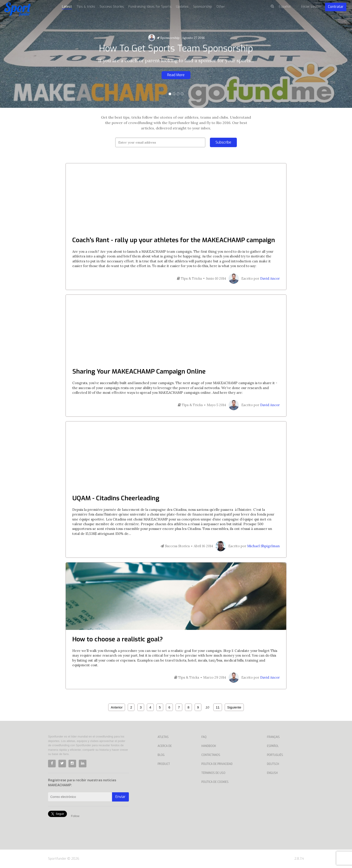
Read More (176, 75)
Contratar (336, 7)
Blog (161, 755)
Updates (182, 7)
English (272, 773)
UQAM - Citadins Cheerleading (116, 498)
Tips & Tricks (189, 278)
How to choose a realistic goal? (118, 639)
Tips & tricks (86, 7)
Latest (67, 7)
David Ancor (270, 278)
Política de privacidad (217, 764)
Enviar (120, 797)
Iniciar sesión (311, 7)
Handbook (209, 746)
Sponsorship (168, 38)
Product (164, 764)
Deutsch (273, 764)
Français (273, 737)
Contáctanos (211, 755)
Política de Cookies (215, 782)
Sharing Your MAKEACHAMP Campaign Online (139, 371)
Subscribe (223, 142)
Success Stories (112, 7)
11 (218, 707)
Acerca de (165, 746)
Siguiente (234, 707)
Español (273, 746)
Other (221, 7)
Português (275, 755)
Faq (204, 737)
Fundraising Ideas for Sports (150, 7)
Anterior (117, 707)
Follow (75, 816)
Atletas (163, 737)
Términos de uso (213, 773)
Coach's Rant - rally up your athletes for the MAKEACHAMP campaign (174, 240)
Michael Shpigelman (263, 546)
